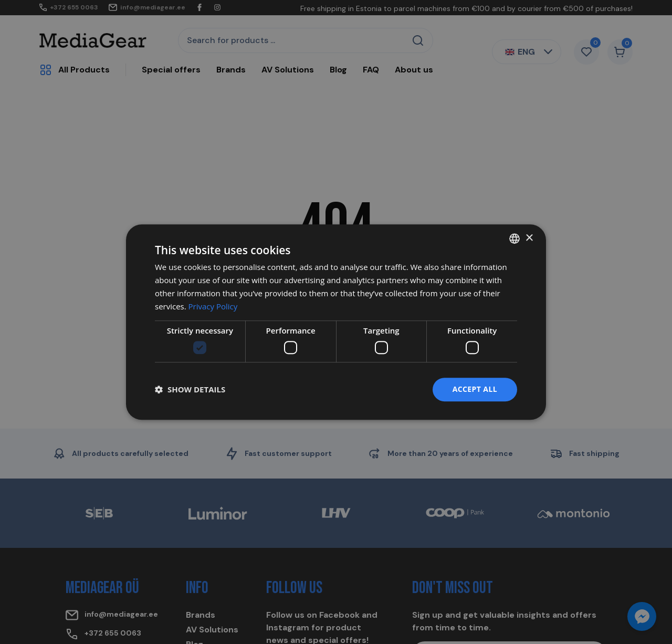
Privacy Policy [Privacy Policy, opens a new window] (213, 306)
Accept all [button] (475, 389)
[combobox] (514, 238)
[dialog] (336, 322)
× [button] (529, 238)
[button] (190, 389)
